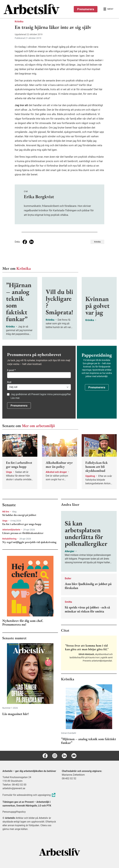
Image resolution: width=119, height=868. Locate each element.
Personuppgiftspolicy (14, 812)
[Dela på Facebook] (25, 242)
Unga (5, 521)
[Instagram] (55, 756)
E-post (11, 370)
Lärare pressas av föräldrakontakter (23, 533)
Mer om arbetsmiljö (38, 426)
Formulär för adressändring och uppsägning (29, 795)
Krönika (19, 22)
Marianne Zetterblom (73, 775)
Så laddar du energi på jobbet (19, 515)
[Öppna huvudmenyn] (108, 9)
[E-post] (74, 756)
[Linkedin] (64, 756)
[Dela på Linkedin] (31, 242)
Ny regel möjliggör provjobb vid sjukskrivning (29, 542)
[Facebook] (45, 756)
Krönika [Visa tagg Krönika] (97, 242)
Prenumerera (86, 9)
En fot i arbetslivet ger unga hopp (22, 524)
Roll (9, 382)
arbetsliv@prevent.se (14, 788)
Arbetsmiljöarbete (12, 530)
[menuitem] (32, 9)
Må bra (6, 512)
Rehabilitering (10, 539)
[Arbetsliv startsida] (60, 852)
